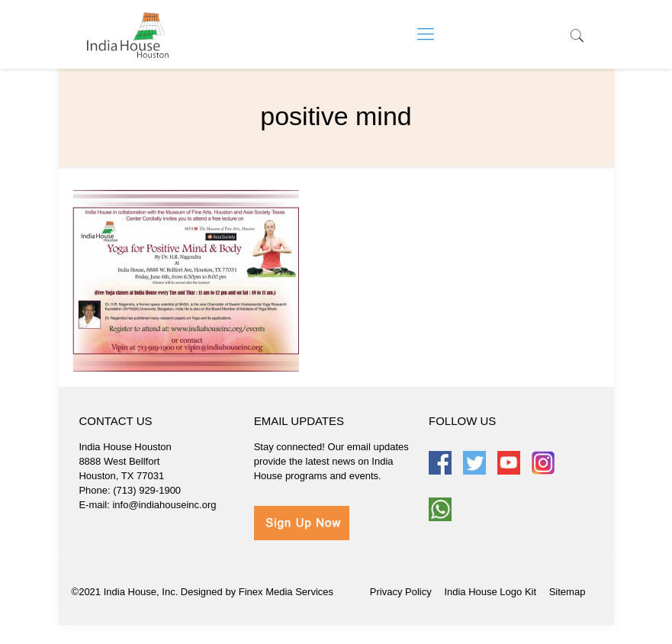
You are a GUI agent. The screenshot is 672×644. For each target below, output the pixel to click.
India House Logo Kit (490, 592)
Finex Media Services (286, 592)
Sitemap (568, 592)
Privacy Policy (401, 592)
